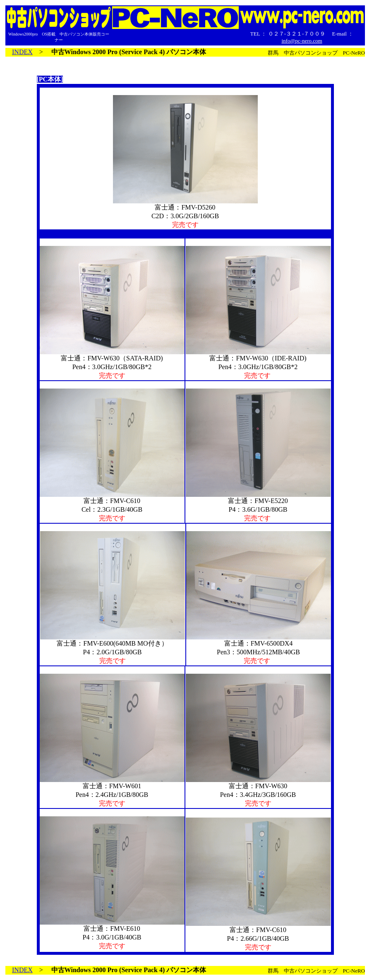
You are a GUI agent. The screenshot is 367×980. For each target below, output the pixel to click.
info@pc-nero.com (302, 41)
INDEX (22, 52)
